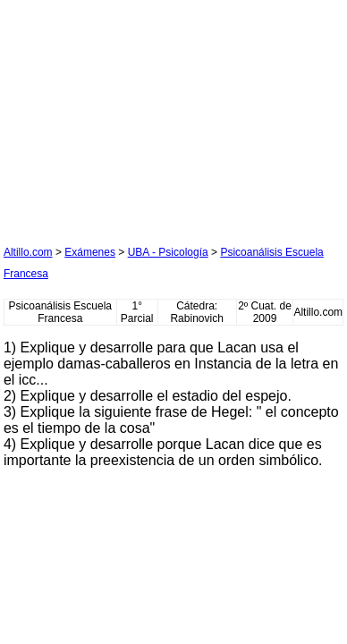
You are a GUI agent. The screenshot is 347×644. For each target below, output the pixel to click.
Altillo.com (28, 252)
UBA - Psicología (168, 252)
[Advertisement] (138, 115)
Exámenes (90, 252)
